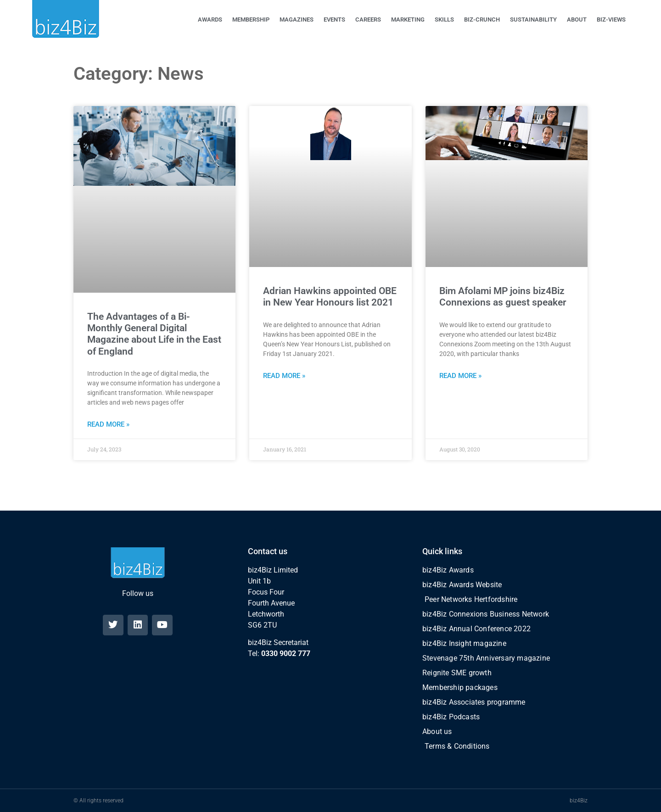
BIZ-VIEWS (611, 19)
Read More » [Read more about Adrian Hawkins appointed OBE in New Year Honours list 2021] (284, 376)
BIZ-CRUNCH (482, 19)
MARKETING (408, 19)
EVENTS (334, 19)
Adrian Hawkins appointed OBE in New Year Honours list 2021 (330, 297)
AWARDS (210, 19)
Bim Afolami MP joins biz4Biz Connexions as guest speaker (503, 297)
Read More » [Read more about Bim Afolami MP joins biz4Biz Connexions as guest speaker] (460, 376)
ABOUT (577, 19)
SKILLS (444, 19)
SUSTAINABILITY (533, 19)
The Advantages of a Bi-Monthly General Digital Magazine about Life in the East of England (154, 334)
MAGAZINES (297, 19)
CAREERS (368, 19)
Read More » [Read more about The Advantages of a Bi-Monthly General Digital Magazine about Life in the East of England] (108, 424)
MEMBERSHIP (251, 19)
